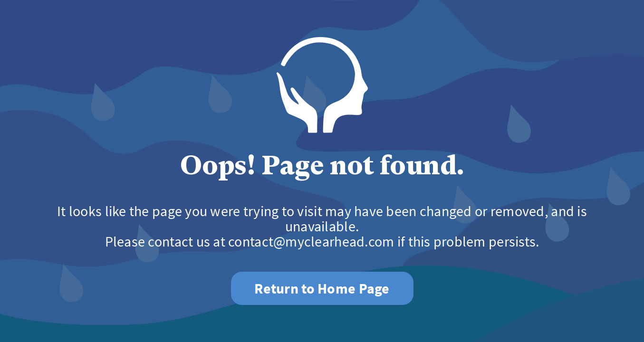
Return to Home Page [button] (322, 288)
